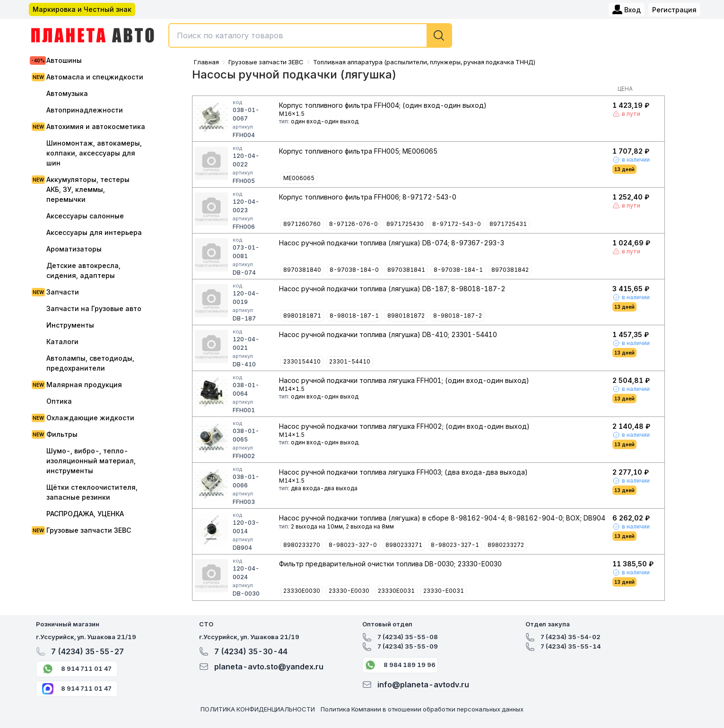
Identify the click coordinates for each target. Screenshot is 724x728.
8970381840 (302, 270)
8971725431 (508, 224)
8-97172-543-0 (457, 224)
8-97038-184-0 (354, 270)
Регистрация (674, 10)
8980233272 (506, 545)
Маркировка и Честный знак (82, 9)
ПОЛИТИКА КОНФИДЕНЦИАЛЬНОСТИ (258, 709)
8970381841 (406, 270)
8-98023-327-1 (455, 545)
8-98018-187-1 (354, 316)
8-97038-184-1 (458, 270)
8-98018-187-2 (458, 316)
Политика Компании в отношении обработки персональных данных (422, 709)
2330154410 (302, 361)
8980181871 (302, 316)
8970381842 (510, 270)
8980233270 (302, 545)
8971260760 (302, 224)
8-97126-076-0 (353, 224)
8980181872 (406, 316)
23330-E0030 (349, 591)
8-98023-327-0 (353, 545)
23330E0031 (396, 591)
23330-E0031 (444, 591)
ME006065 (299, 178)
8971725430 (405, 224)
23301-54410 (350, 361)
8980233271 (404, 545)
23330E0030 (302, 591)
